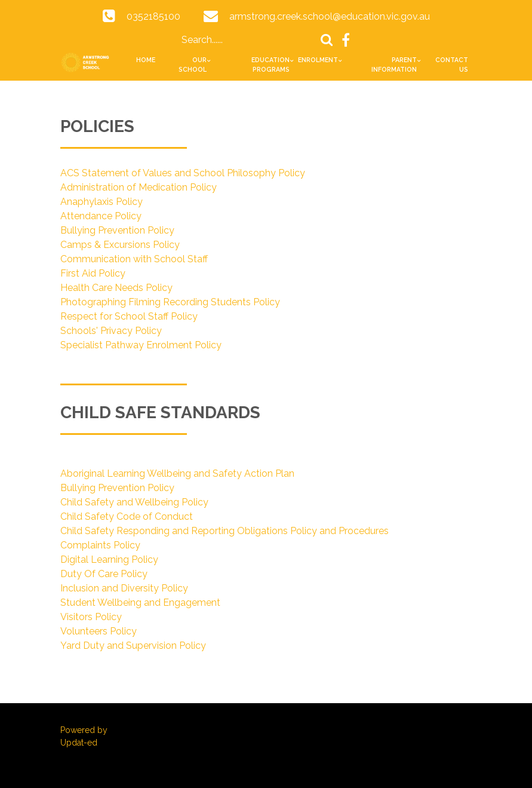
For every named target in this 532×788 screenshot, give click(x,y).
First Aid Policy (93, 273)
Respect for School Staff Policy (129, 316)
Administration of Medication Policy (139, 187)
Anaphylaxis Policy (102, 202)
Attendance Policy (101, 216)
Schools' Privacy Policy (111, 331)
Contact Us (452, 65)
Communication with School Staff (134, 259)
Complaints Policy (100, 545)
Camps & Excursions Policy (120, 245)
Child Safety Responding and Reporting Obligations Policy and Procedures (225, 531)
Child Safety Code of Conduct (127, 516)
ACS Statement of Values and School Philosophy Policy (183, 173)
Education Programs (270, 65)
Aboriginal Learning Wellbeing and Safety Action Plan (177, 473)
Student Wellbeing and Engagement (140, 603)
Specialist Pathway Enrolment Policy (141, 345)
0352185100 (153, 16)
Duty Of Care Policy (104, 574)
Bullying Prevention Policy (117, 230)
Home (146, 60)
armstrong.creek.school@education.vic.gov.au (330, 16)
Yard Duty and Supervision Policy (133, 646)
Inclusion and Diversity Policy (124, 588)
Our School (193, 65)
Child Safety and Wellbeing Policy (134, 502)
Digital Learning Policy (109, 559)
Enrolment (318, 60)
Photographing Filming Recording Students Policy (170, 302)
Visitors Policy (91, 617)
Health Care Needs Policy (116, 288)
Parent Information (394, 65)
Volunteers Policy (99, 631)
